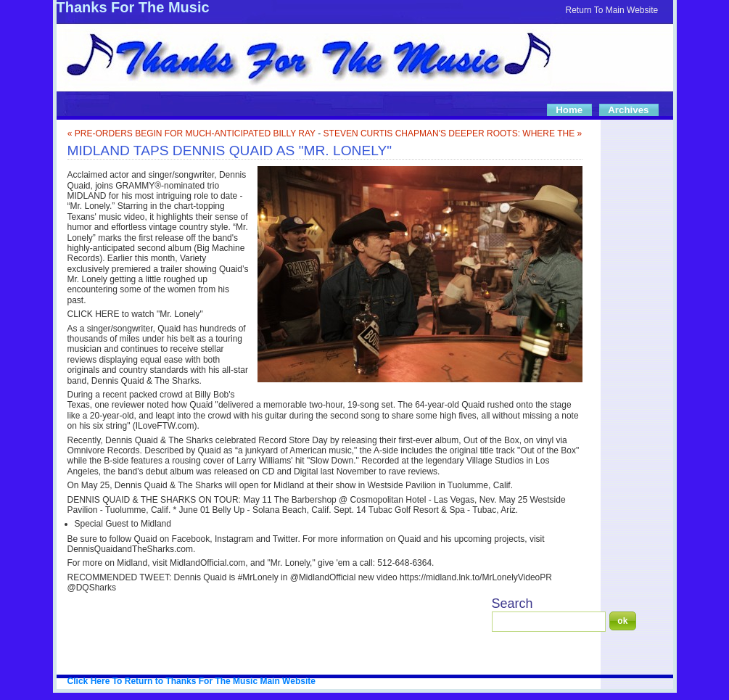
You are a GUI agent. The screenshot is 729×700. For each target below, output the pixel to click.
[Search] (549, 622)
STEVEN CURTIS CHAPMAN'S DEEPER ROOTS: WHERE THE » (453, 133)
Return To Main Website (612, 10)
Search (512, 604)
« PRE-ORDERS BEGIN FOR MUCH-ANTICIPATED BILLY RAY (191, 133)
